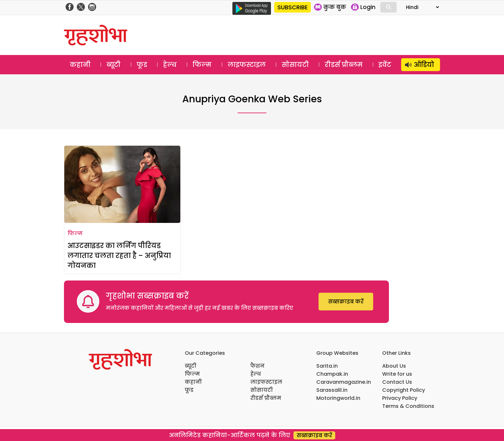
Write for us (397, 374)
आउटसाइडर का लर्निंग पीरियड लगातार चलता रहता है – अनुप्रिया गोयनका (119, 256)
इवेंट (385, 65)
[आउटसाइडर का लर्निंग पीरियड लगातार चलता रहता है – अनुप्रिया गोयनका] (122, 184)
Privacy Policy (400, 398)
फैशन (257, 366)
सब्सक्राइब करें (346, 302)
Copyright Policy (404, 390)
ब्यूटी (113, 65)
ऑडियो (424, 65)
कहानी (80, 65)
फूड (142, 65)
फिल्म (202, 65)
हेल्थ (170, 65)
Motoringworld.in (338, 398)
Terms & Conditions (408, 406)
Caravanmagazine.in (344, 382)
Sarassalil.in (332, 390)
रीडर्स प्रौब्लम (344, 65)
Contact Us (397, 382)
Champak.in (332, 374)
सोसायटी (295, 65)
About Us (394, 366)
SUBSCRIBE (292, 7)
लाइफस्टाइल (247, 65)
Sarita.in (327, 366)
